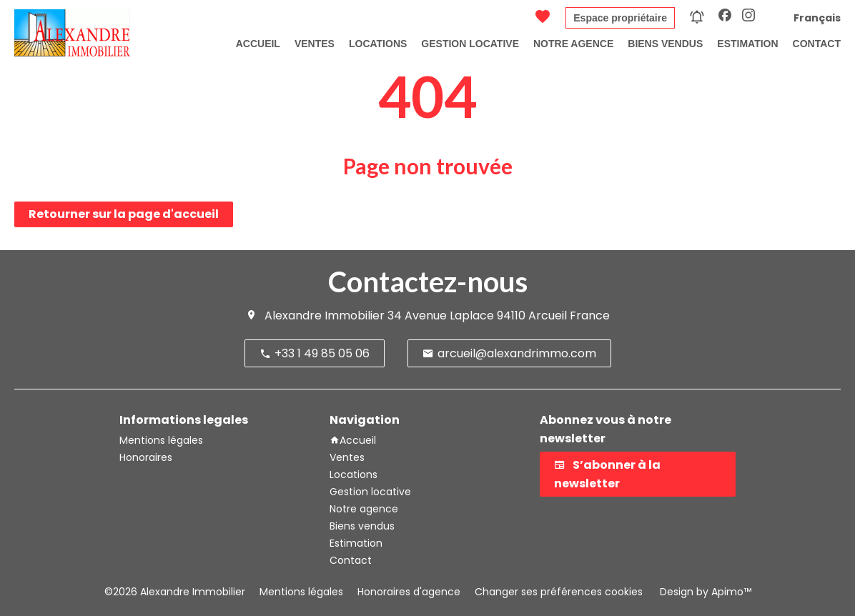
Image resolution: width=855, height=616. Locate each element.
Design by (704, 592)
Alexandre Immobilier (325, 316)
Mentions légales (301, 592)
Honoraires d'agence (409, 592)
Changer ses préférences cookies (559, 592)
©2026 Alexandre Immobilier (175, 592)
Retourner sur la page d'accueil (124, 214)
